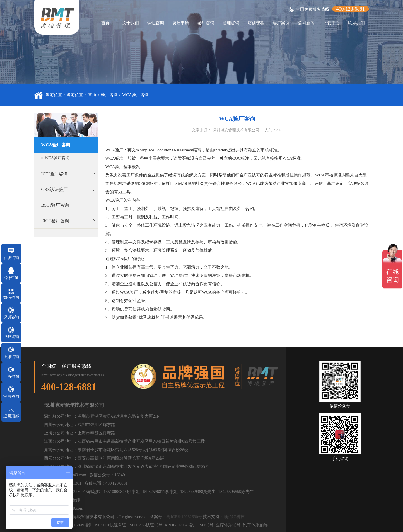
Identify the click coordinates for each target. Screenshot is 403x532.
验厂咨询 (206, 23)
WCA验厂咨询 (135, 95)
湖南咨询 (11, 396)
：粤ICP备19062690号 (182, 517)
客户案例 (281, 23)
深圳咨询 (11, 317)
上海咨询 (11, 357)
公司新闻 (306, 23)
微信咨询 (11, 297)
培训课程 (256, 23)
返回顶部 (11, 416)
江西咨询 (11, 377)
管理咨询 (231, 23)
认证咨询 (156, 23)
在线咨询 (11, 258)
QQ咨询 (11, 278)
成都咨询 (11, 337)
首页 (105, 23)
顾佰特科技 (234, 517)
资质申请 (181, 23)
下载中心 (331, 23)
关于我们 (131, 23)
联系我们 (356, 23)
